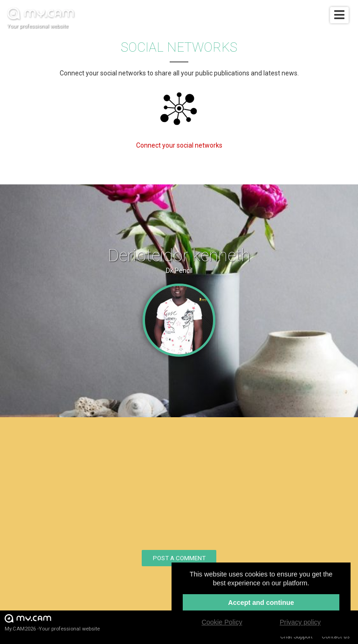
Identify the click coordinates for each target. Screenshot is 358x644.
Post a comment (179, 558)
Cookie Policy (222, 622)
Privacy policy (300, 622)
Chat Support (296, 637)
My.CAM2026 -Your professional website (52, 622)
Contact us (336, 637)
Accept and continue (261, 603)
